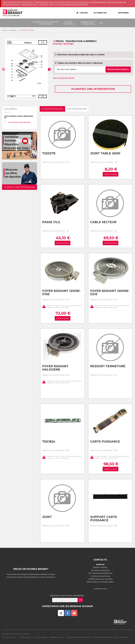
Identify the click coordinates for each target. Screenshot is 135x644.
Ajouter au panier (110, 174)
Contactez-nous (100, 589)
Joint (47, 517)
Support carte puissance (104, 519)
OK (81, 600)
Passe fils (51, 222)
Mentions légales (41, 637)
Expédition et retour (57, 637)
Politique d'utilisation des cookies (78, 637)
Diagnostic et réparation (88, 23)
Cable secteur (103, 222)
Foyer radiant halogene (55, 368)
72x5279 (49, 153)
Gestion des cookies (120, 637)
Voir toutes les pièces (64, 78)
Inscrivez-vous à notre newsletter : (67, 596)
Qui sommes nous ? (9, 637)
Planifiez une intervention (93, 89)
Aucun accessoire (77, 109)
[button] (3, 69)
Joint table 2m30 (105, 153)
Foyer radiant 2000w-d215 (110, 293)
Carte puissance (105, 442)
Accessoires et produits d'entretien (46, 23)
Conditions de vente (26, 637)
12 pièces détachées (52, 109)
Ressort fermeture (108, 366)
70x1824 (49, 442)
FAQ (101, 23)
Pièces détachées (69, 23)
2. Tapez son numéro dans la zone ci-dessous (79, 63)
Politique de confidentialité (101, 637)
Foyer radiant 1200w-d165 (61, 293)
